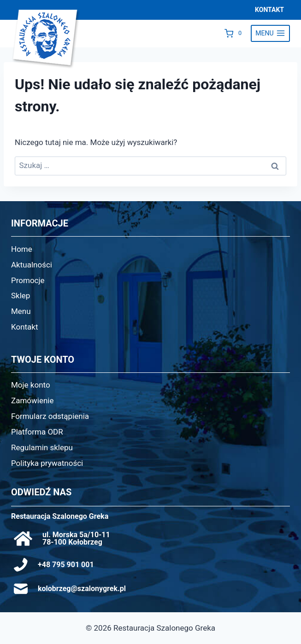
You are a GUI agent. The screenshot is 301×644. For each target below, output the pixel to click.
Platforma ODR (37, 432)
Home (22, 249)
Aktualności (32, 265)
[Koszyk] (235, 33)
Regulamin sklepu (42, 447)
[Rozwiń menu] (270, 34)
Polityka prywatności (47, 463)
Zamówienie (32, 400)
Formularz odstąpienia (50, 416)
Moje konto (31, 385)
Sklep (21, 296)
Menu (21, 311)
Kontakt (25, 327)
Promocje (28, 280)
